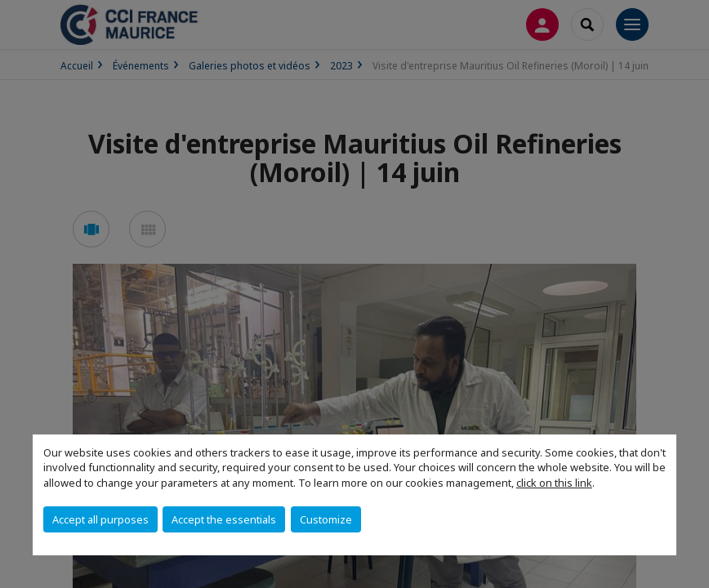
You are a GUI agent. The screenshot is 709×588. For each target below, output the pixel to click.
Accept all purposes (100, 519)
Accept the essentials (224, 519)
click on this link (554, 483)
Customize (326, 519)
